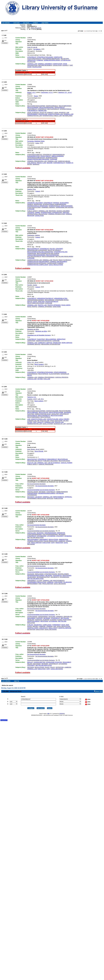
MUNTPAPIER (67, 575)
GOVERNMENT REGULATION (37, 498)
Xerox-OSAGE (39, 451)
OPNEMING (68, 536)
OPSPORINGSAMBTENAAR (36, 158)
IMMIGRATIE (61, 533)
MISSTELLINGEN (33, 492)
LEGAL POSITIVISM (56, 421)
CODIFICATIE (58, 57)
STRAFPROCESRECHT (35, 155)
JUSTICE (69, 424)
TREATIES (66, 212)
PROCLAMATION (36, 543)
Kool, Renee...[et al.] (33, 449)
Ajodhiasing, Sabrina (33, 235)
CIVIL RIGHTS (32, 163)
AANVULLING (32, 533)
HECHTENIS (44, 621)
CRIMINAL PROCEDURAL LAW (37, 161)
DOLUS (30, 301)
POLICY (53, 667)
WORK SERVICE (67, 343)
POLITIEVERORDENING (50, 534)
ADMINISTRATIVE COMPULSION (38, 265)
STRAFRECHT (32, 57)
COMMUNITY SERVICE (45, 343)
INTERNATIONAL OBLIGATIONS (37, 214)
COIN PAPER (58, 582)
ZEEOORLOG (68, 617)
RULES (30, 626)
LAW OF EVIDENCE (54, 463)
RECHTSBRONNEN (65, 106)
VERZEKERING (43, 617)
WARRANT (36, 164)
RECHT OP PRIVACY (54, 250)
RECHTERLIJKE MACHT (35, 461)
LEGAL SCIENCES (33, 112)
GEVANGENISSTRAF (43, 577)
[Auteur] (38, 191)
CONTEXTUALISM (52, 419)
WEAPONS (52, 211)
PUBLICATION (58, 498)
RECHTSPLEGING (64, 461)
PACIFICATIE (31, 62)
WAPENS (56, 203)
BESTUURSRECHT (53, 109)
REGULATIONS (53, 539)
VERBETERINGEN (62, 492)
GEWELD (30, 204)
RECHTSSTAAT (43, 412)
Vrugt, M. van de (32, 47)
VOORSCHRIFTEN (39, 662)
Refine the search (36, 28)
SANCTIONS (57, 307)
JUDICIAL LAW (32, 379)
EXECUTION (46, 543)
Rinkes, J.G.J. (32, 92)
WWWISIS (62, 712)
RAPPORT (39, 618)
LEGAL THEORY (64, 419)
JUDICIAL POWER (66, 463)
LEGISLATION (57, 65)
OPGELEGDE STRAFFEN (54, 662)
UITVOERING (51, 536)
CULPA (35, 301)
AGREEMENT (56, 625)
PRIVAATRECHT (59, 107)
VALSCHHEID (32, 577)
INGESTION (59, 543)
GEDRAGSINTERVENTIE (44, 341)
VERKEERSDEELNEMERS (36, 300)
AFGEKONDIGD (32, 617)
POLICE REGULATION (50, 541)
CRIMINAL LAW (32, 64)
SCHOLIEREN (64, 203)
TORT (35, 422)
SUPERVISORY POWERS (55, 263)
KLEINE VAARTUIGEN (64, 620)
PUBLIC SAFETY (32, 211)
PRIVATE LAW (43, 114)
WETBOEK (42, 492)
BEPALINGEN (39, 574)
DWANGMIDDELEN (58, 155)
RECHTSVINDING (33, 107)
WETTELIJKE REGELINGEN (64, 256)
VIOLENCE (31, 212)
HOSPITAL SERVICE (65, 628)
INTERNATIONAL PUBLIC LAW (52, 116)
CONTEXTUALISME (52, 411)
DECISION (31, 667)
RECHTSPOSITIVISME (56, 412)
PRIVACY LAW (41, 163)
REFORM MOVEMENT (45, 65)
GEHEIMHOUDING (51, 158)
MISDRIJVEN (38, 204)
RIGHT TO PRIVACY (65, 260)
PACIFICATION (37, 67)
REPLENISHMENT (33, 539)
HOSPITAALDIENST (33, 621)
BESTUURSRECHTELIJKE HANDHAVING (40, 252)
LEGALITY (40, 422)
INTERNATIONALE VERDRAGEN (38, 206)
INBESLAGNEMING (57, 156)
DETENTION (31, 629)
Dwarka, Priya (32, 189)
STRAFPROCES (32, 374)
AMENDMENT (44, 539)
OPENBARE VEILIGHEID (35, 203)
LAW (29, 419)
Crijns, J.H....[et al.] (33, 362)
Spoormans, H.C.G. (47, 92)
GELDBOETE (55, 577)
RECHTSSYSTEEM (57, 415)
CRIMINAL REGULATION (35, 541)
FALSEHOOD (67, 582)
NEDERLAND (42, 111)
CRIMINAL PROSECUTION (57, 214)
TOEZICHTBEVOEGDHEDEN (36, 255)
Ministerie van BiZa (33, 329)
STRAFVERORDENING (35, 534)
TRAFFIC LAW (42, 305)
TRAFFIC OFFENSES (54, 305)
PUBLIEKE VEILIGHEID (50, 461)
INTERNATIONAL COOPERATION (51, 212)
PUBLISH (30, 625)
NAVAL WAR (65, 625)
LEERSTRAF (31, 341)
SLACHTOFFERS (54, 374)
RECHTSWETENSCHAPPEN (36, 106)
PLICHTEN (31, 414)
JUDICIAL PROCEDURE (46, 464)
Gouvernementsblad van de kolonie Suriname (41, 490)
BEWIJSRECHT (52, 459)
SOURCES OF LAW (60, 424)
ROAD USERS (66, 305)
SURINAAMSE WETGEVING (64, 207)
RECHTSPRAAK (43, 374)
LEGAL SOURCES (60, 112)
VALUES (66, 421)
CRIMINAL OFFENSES (45, 307)
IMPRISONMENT (32, 584)
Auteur (37, 143)
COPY (53, 543)
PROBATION (57, 343)
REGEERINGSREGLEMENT (47, 493)
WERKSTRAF (61, 339)
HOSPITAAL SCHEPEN (42, 620)
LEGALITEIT (55, 414)
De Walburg (37, 49)
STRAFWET (59, 249)
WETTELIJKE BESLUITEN (35, 537)
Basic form (99, 690)
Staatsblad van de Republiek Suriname (39, 335)
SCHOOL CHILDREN (63, 211)
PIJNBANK (40, 60)
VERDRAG (59, 617)
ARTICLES (50, 498)
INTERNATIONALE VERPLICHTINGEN (60, 206)
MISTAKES (31, 497)
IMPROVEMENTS (58, 497)
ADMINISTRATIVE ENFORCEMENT (38, 262)
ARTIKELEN (60, 493)
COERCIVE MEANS (64, 161)
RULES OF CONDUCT (46, 112)
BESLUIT (30, 662)
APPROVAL (68, 497)
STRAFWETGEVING (51, 574)
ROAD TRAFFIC (32, 307)
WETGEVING (65, 59)
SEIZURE (50, 163)
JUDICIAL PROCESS (62, 377)
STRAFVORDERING (60, 372)
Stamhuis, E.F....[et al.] (65, 92)
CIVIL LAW (47, 379)
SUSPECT (65, 65)
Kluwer (36, 96)
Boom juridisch (39, 401)
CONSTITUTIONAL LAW (55, 114)
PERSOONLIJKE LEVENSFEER (37, 250)
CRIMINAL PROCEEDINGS (46, 377)
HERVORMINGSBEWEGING (51, 59)
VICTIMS (40, 379)
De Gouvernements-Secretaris (36, 484)
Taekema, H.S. (32, 397)
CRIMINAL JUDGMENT (45, 64)
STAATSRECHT (32, 109)
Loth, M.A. (41, 399)
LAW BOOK (38, 497)
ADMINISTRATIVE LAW (35, 116)
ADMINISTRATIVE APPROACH (37, 263)
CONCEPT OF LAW (33, 421)
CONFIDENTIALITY (59, 163)
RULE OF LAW (45, 421)
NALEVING (52, 617)
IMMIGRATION (63, 539)
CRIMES (38, 212)
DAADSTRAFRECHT (52, 301)
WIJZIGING (40, 533)
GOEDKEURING (32, 493)
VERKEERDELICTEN (61, 298)
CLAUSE (39, 581)
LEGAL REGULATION (63, 626)
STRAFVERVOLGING (34, 207)
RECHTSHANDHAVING (46, 107)
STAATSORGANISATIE (34, 59)
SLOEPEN (53, 620)
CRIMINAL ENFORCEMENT (58, 262)
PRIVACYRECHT (46, 156)
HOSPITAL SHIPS (33, 628)
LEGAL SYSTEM (48, 424)
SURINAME (54, 159)
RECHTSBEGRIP (33, 412)
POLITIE (52, 249)
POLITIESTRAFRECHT (34, 256)
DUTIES (30, 422)
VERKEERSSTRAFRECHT (45, 298)
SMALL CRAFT (53, 628)
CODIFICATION (57, 64)
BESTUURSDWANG (52, 255)
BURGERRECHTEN (33, 156)
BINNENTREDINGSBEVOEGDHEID (38, 159)
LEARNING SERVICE (34, 344)
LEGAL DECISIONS (60, 584)
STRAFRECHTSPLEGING (45, 57)
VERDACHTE (31, 60)
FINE (40, 584)
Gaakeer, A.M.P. (32, 399)
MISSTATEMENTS (59, 581)
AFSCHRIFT (60, 536)
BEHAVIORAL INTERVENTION (51, 344)
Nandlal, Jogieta (32, 285)
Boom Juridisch (39, 364)
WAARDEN (67, 412)
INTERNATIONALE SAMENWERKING (54, 204)
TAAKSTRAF (41, 339)
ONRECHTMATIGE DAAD (43, 414)
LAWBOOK (62, 541)
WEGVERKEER (50, 300)
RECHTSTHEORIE (65, 411)
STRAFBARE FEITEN (62, 300)
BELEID (30, 664)
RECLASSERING (51, 339)
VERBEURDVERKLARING (52, 60)
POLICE (55, 260)
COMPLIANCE (47, 625)
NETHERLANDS (67, 116)
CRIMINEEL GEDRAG (48, 207)
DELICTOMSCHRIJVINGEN (36, 303)
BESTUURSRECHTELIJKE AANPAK (48, 253)
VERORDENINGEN (50, 533)
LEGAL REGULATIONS (56, 265)
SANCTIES (41, 301)
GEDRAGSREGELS (52, 106)
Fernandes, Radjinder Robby (36, 141)
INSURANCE (38, 625)
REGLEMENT (31, 618)
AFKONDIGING (32, 495)
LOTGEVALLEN (66, 60)
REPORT (35, 626)
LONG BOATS (43, 628)
